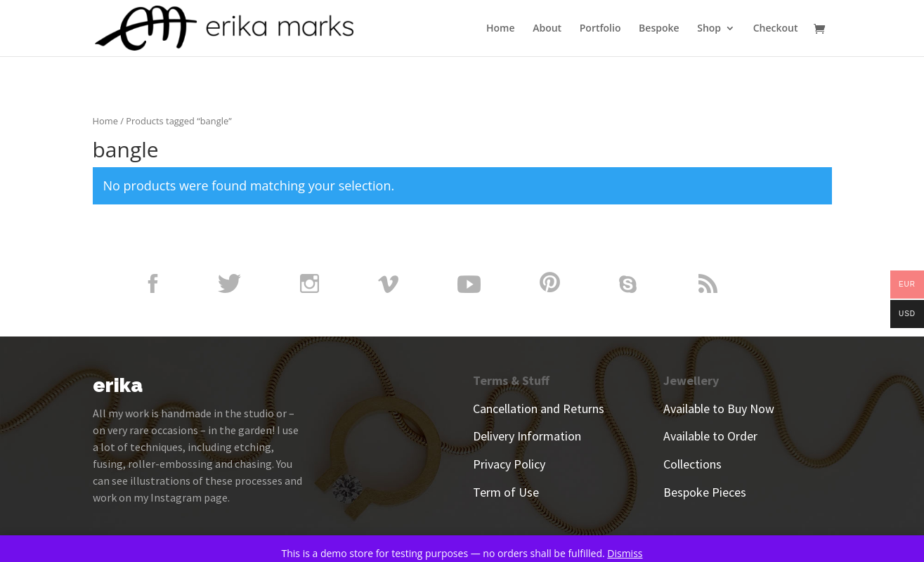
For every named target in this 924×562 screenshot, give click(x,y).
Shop (709, 29)
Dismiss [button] (625, 553)
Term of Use (506, 492)
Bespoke (659, 29)
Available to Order (710, 436)
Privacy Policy (509, 464)
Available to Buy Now (719, 409)
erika (118, 385)
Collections (692, 464)
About (547, 29)
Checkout (776, 29)
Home (501, 29)
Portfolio (600, 29)
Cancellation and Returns (539, 409)
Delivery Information (527, 436)
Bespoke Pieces (705, 492)
